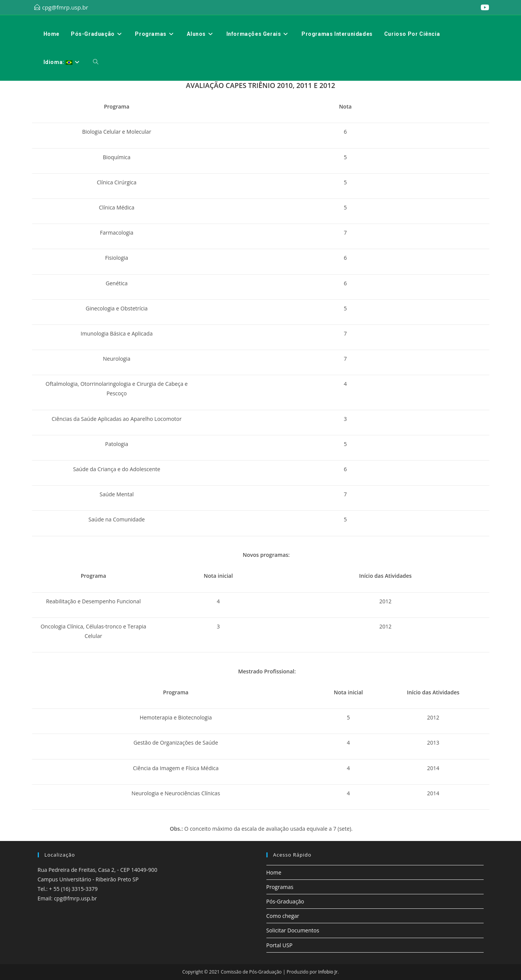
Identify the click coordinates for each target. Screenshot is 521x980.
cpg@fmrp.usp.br (65, 7)
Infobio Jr (328, 972)
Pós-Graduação (285, 901)
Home (274, 872)
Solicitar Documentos (293, 930)
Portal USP (280, 945)
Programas (280, 887)
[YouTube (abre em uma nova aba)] (484, 8)
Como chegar (283, 916)
